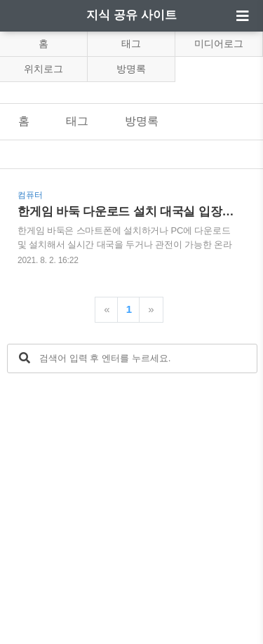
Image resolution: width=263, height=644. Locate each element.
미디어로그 (219, 43)
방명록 (131, 69)
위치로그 (43, 69)
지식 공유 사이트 (131, 15)
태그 (131, 43)
